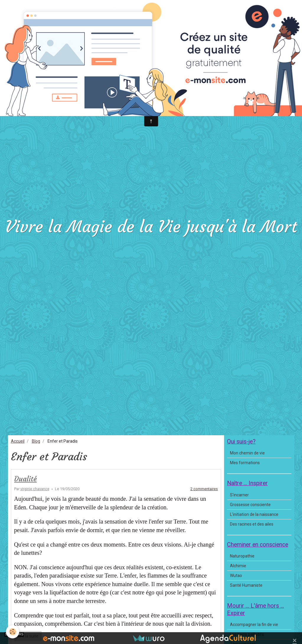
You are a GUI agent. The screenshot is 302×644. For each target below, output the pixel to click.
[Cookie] (13, 632)
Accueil (18, 441)
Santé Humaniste (246, 585)
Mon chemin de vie (247, 453)
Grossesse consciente (250, 505)
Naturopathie (242, 556)
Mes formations (245, 463)
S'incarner (239, 495)
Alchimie (238, 566)
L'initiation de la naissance (254, 514)
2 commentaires (204, 489)
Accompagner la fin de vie (254, 625)
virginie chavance (35, 489)
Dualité (26, 479)
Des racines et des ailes (252, 524)
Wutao (236, 575)
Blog (36, 441)
